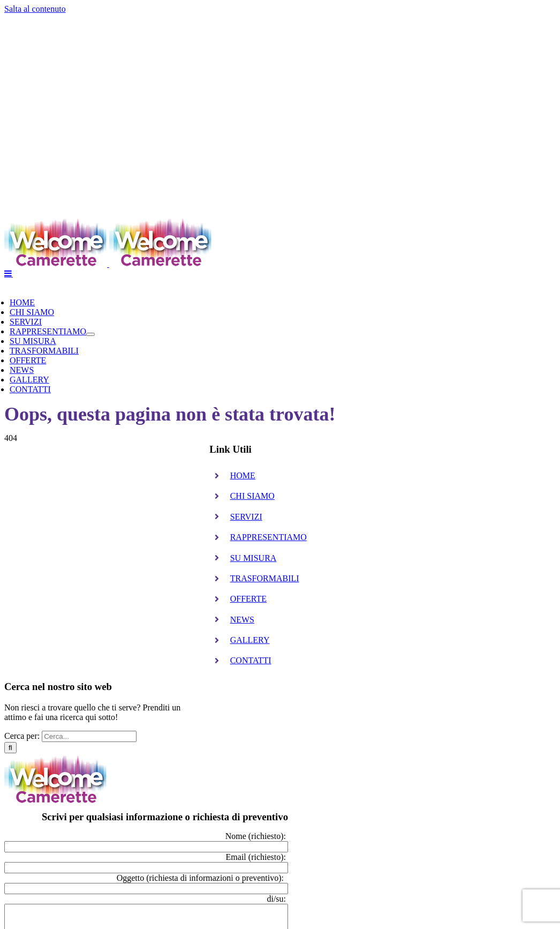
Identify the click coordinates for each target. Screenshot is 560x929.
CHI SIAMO (252, 496)
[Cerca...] (89, 736)
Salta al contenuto (35, 9)
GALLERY (250, 640)
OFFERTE (248, 599)
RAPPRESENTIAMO (268, 537)
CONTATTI (251, 660)
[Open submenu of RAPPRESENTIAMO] (90, 334)
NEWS (242, 620)
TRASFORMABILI (265, 578)
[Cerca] (10, 748)
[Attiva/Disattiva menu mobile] (9, 273)
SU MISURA (253, 558)
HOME (243, 475)
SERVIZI (246, 517)
